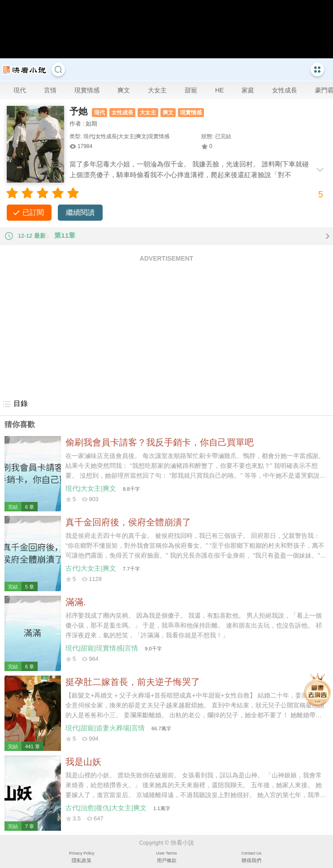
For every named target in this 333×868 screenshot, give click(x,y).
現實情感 (87, 90)
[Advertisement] (166, 330)
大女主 (157, 90)
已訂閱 (33, 212)
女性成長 (285, 90)
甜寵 (191, 90)
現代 (20, 90)
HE (219, 90)
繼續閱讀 (80, 212)
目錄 (15, 404)
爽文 (124, 90)
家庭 (248, 90)
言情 (50, 90)
